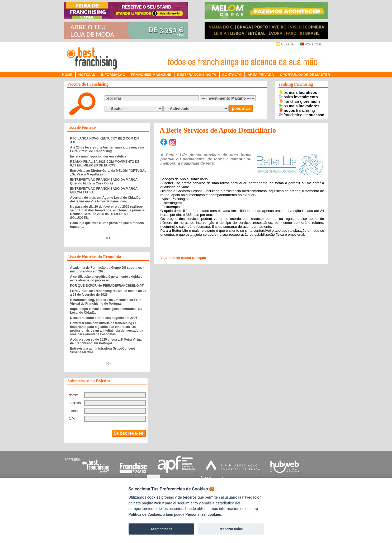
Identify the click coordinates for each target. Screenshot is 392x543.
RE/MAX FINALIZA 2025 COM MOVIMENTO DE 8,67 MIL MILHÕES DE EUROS (105, 164)
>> (108, 238)
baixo (298, 97)
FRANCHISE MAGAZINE (151, 75)
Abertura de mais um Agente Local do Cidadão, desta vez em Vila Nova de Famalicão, (106, 199)
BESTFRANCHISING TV (197, 75)
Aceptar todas (161, 529)
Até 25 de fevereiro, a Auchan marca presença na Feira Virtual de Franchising (107, 149)
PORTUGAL (311, 44)
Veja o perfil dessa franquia (183, 258)
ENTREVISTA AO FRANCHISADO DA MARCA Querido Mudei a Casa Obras (104, 182)
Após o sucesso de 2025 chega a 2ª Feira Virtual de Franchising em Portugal (106, 341)
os (298, 92)
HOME (67, 75)
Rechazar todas (231, 529)
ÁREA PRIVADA (261, 75)
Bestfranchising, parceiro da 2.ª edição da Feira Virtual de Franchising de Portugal (106, 302)
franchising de (302, 115)
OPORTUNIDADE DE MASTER (305, 75)
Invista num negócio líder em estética (98, 156)
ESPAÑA (285, 44)
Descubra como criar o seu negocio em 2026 (104, 318)
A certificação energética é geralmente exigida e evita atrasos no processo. (106, 279)
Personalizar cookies (203, 515)
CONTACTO (232, 75)
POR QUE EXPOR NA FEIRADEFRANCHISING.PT (107, 286)
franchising (299, 101)
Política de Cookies (145, 515)
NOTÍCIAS (87, 75)
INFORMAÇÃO (113, 75)
